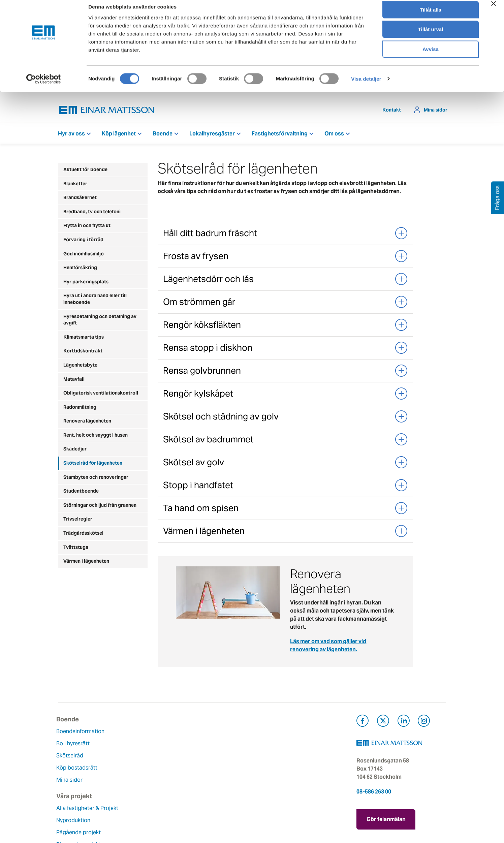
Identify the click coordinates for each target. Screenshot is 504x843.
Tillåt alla (431, 17)
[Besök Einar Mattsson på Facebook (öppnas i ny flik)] (363, 724)
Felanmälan (271, 745)
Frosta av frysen (285, 258)
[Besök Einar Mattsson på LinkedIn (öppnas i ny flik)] (404, 724)
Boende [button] (163, 135)
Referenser (138, 790)
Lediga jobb (206, 782)
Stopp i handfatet (285, 487)
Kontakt (392, 112)
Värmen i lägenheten (285, 533)
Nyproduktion (141, 753)
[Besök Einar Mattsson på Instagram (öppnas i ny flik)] (424, 724)
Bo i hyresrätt (75, 745)
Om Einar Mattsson (215, 733)
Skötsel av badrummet (285, 441)
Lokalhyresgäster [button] (212, 135)
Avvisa (431, 56)
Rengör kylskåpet (285, 395)
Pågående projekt (147, 765)
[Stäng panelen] (494, 10)
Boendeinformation (82, 733)
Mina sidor (436, 112)
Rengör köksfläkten (285, 326)
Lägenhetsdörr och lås (285, 281)
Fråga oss (269, 757)
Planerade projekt (147, 777)
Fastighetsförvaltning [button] (280, 135)
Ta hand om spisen (285, 510)
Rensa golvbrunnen (285, 372)
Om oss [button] (334, 135)
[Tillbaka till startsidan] (107, 112)
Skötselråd (71, 757)
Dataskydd (204, 806)
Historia (200, 757)
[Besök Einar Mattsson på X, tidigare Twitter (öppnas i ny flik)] (383, 724)
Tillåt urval (431, 37)
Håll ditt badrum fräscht (285, 235)
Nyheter (200, 794)
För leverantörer (277, 782)
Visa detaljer (366, 86)
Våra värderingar (212, 745)
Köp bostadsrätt (78, 769)
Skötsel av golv (285, 464)
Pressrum (269, 769)
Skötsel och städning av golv (285, 418)
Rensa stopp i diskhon (285, 349)
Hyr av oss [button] (71, 135)
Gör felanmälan (386, 820)
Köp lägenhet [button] (119, 135)
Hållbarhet (204, 769)
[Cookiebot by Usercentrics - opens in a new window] (43, 86)
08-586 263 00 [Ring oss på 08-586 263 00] (374, 793)
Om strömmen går (285, 304)
